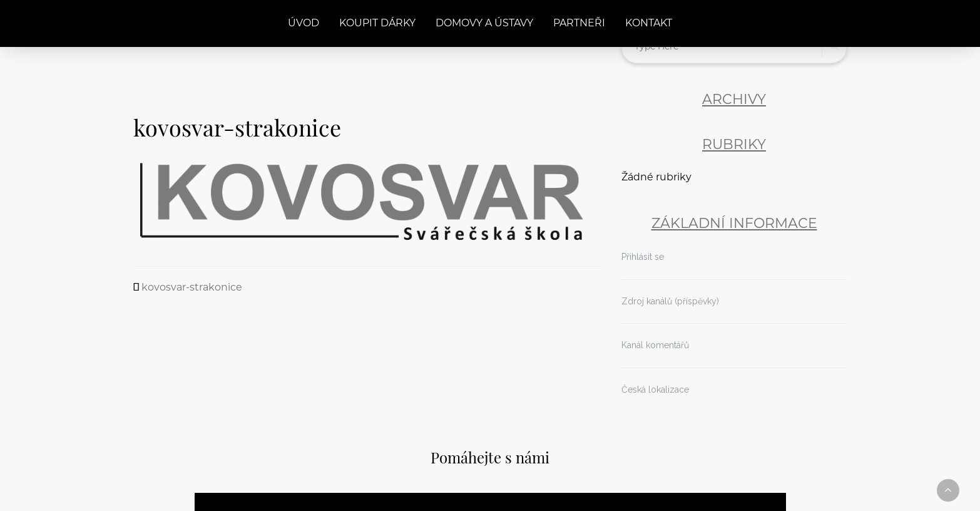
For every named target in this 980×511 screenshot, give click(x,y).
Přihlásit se (643, 257)
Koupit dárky (377, 24)
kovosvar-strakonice (192, 288)
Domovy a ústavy (484, 24)
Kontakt (649, 24)
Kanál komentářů (655, 345)
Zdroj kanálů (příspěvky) (670, 301)
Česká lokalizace (655, 390)
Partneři (579, 24)
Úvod (304, 24)
